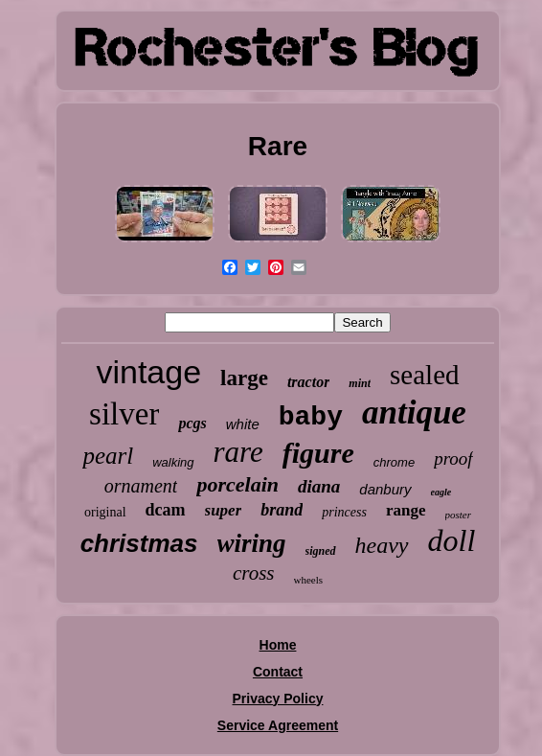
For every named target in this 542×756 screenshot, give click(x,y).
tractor (308, 382)
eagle (441, 492)
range (406, 510)
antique (414, 412)
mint (360, 383)
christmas (139, 543)
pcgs (192, 423)
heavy (382, 545)
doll (452, 540)
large (244, 378)
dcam (166, 510)
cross (254, 573)
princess (344, 512)
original (105, 512)
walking (173, 462)
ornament (141, 486)
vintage (148, 372)
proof (453, 458)
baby (311, 417)
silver (124, 414)
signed (321, 551)
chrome (394, 462)
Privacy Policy (278, 699)
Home (278, 645)
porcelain (237, 484)
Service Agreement (278, 725)
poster (459, 515)
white (243, 424)
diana (319, 486)
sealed (424, 375)
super (224, 510)
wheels (309, 580)
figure (318, 453)
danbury (385, 489)
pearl (108, 456)
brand (282, 510)
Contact (278, 672)
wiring (252, 543)
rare (238, 452)
